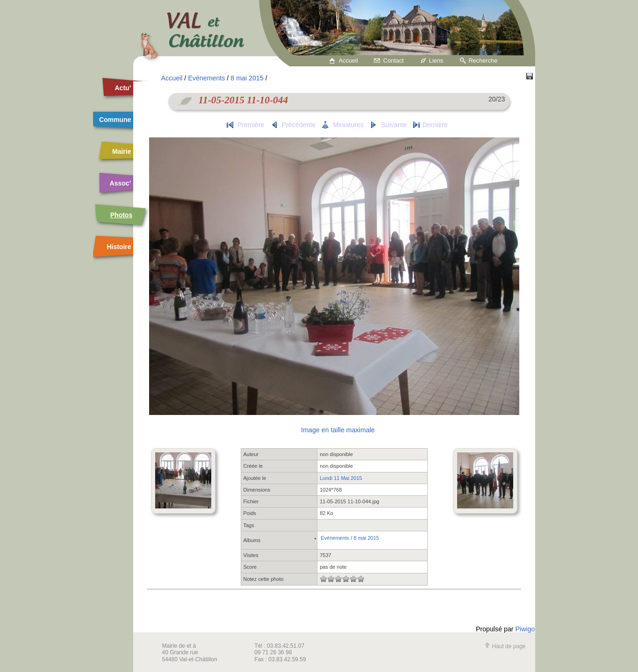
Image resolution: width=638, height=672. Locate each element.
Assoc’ (121, 183)
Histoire (119, 247)
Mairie (122, 151)
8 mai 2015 (247, 78)
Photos (121, 215)
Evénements (206, 78)
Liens (436, 61)
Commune (115, 120)
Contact (394, 61)
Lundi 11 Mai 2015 (341, 478)
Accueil (348, 61)
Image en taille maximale (338, 430)
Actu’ (123, 88)
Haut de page (505, 646)
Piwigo (525, 629)
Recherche (483, 61)
